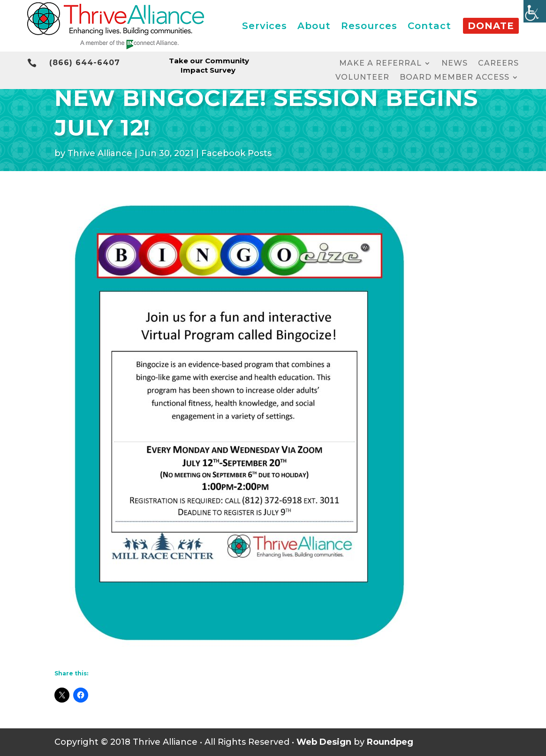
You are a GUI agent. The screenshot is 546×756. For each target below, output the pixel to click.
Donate (491, 26)
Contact (429, 26)
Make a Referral (380, 64)
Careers (498, 64)
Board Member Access (455, 78)
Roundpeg (390, 742)
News (455, 64)
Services (265, 26)
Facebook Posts (236, 153)
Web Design (324, 742)
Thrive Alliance (100, 153)
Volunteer (362, 78)
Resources (369, 26)
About (314, 26)
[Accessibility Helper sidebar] (535, 11)
